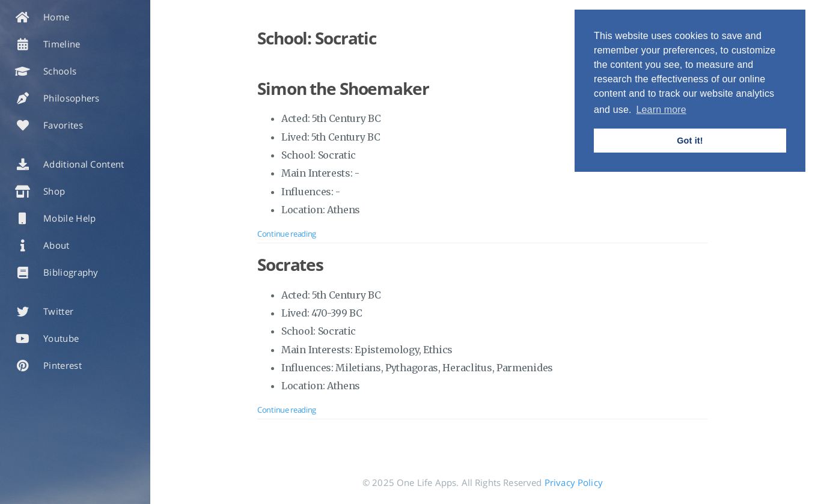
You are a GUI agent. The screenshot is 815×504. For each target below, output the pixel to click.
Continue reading (287, 234)
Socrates (290, 264)
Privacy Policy (574, 482)
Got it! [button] (690, 141)
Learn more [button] (661, 110)
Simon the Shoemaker (343, 88)
